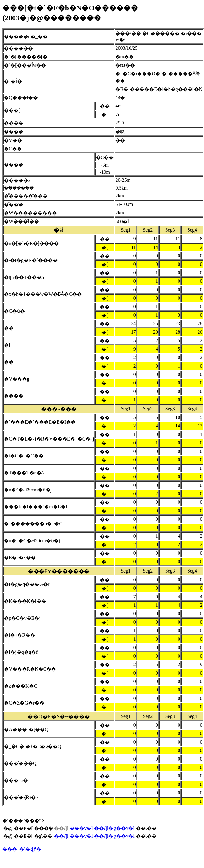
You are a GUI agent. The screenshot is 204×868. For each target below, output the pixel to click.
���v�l (81, 828)
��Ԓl (61, 836)
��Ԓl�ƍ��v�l (114, 828)
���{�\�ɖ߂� (22, 849)
